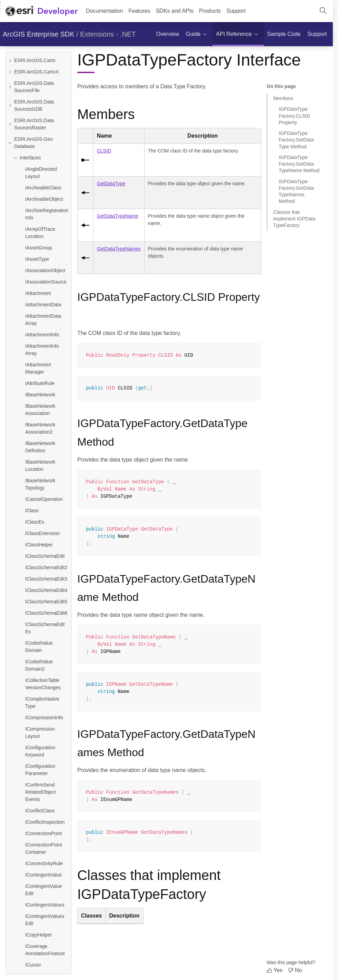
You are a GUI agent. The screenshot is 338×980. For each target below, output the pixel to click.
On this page (281, 86)
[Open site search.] (323, 11)
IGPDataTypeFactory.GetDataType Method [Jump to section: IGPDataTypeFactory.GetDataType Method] (296, 140)
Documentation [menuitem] (105, 11)
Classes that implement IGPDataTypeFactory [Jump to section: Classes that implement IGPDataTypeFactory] (294, 219)
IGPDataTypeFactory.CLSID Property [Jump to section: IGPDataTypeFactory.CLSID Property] (294, 116)
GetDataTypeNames (119, 249)
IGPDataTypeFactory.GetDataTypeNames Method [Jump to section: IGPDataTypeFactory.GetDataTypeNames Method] (296, 191)
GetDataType (111, 184)
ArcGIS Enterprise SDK (39, 34)
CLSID (104, 151)
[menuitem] (140, 11)
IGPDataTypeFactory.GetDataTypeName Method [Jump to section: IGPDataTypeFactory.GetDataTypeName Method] (299, 164)
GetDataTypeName (118, 216)
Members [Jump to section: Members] (283, 98)
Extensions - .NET (108, 34)
